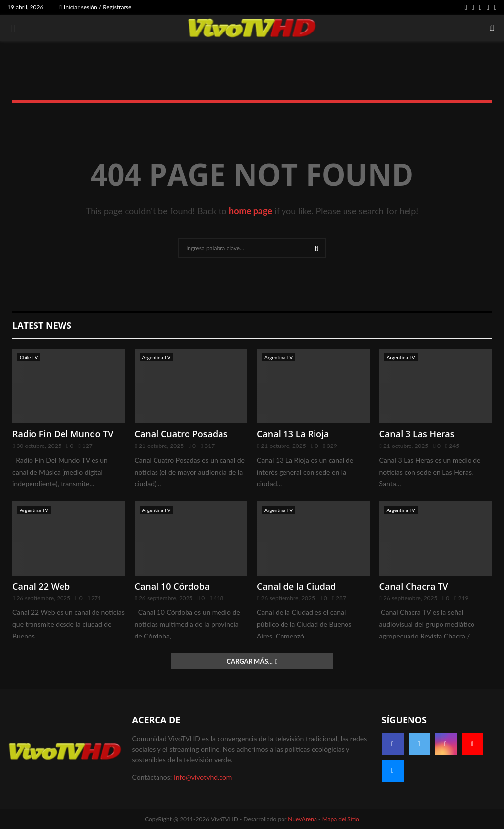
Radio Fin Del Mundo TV (63, 434)
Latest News (42, 325)
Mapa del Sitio (341, 819)
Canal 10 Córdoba (173, 586)
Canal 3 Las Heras (417, 434)
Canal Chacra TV (414, 586)
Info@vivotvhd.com (203, 777)
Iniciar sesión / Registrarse (95, 7)
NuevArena (302, 819)
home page (251, 211)
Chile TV (29, 357)
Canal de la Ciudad (297, 586)
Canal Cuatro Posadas (181, 434)
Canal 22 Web (41, 586)
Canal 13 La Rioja (293, 434)
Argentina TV (157, 357)
